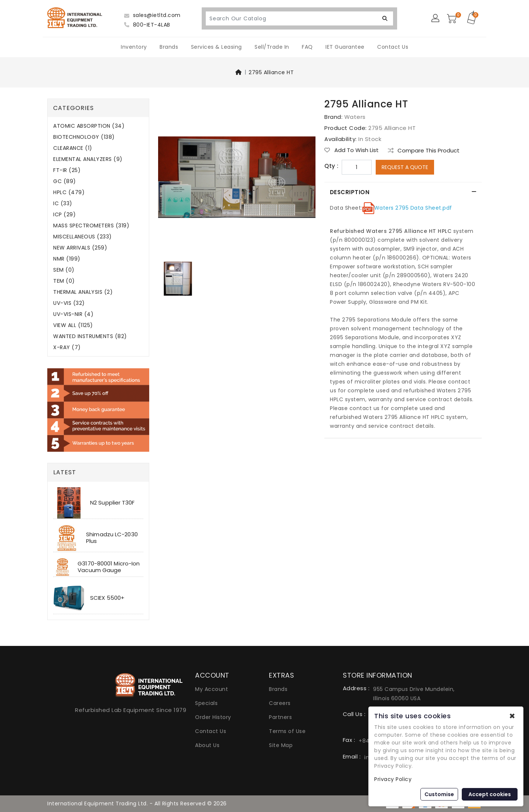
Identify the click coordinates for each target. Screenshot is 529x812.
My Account (211, 689)
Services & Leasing (216, 47)
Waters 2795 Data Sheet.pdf (413, 208)
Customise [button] (439, 794)
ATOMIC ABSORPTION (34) (89, 126)
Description (350, 192)
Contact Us (393, 47)
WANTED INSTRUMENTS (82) (90, 336)
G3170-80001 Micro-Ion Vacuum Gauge (109, 567)
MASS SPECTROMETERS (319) (91, 226)
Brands (169, 47)
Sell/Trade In (272, 47)
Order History (213, 717)
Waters (355, 117)
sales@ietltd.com (152, 15)
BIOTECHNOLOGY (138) (84, 137)
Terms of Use (287, 731)
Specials (206, 703)
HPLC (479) (69, 192)
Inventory (134, 47)
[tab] (403, 192)
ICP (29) (64, 215)
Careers (280, 703)
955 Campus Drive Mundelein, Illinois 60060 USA (414, 694)
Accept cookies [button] (490, 794)
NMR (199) (67, 259)
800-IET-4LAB (147, 25)
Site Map (281, 745)
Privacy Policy (393, 779)
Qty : (332, 166)
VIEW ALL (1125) (73, 325)
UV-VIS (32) (69, 303)
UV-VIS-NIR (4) (73, 314)
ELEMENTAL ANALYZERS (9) (88, 159)
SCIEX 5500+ (107, 598)
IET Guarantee (345, 47)
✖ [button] (512, 716)
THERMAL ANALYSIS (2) (83, 292)
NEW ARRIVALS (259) (80, 248)
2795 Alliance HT (271, 72)
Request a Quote (405, 167)
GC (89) (65, 181)
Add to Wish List (351, 150)
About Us (207, 745)
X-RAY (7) (67, 347)
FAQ (307, 47)
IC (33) (63, 204)
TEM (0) (64, 281)
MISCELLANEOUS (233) (83, 237)
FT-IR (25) (67, 170)
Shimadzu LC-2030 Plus (112, 538)
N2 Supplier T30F (112, 503)
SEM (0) (64, 270)
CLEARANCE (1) (73, 148)
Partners (280, 717)
